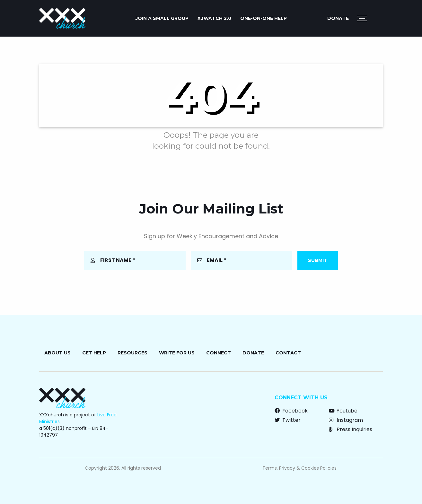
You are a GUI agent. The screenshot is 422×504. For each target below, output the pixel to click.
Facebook (291, 411)
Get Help (94, 353)
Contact (288, 353)
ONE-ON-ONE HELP (264, 18)
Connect (219, 353)
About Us (57, 353)
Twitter (288, 420)
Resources (132, 353)
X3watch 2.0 (214, 18)
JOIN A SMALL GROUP (162, 18)
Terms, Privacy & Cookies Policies (299, 468)
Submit (318, 260)
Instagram (346, 420)
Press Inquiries (351, 429)
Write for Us (177, 353)
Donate (338, 18)
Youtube (343, 411)
